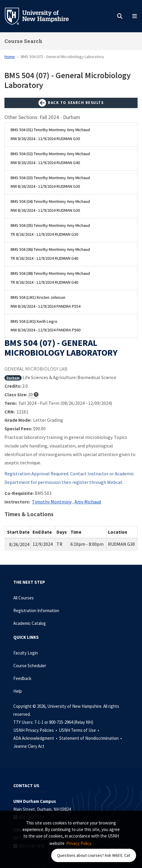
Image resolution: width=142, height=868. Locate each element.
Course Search (23, 41)
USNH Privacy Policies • (36, 730)
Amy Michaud (88, 502)
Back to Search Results (71, 103)
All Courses (24, 598)
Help (18, 691)
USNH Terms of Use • (79, 730)
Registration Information (36, 611)
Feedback (22, 678)
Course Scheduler (30, 666)
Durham (13, 378)
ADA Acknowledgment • (36, 738)
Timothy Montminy (52, 502)
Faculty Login (26, 653)
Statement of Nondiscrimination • (91, 738)
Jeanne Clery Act (29, 746)
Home (10, 57)
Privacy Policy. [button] (79, 843)
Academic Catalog (30, 623)
